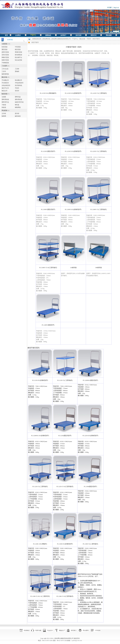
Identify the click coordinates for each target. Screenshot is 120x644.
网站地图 (109, 35)
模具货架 (18, 49)
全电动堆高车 (6, 85)
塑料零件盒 (5, 102)
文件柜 (4, 113)
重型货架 (5, 49)
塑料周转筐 (18, 99)
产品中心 (33, 35)
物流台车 (5, 91)
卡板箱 (4, 105)
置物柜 (17, 71)
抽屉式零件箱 (19, 102)
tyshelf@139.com (77, 641)
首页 (6, 35)
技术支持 (78, 35)
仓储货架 (4, 44)
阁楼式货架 (5, 57)
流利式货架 (5, 55)
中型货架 (18, 47)
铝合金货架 (18, 60)
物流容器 (4, 94)
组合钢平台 (18, 57)
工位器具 (4, 66)
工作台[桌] (5, 69)
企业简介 (18, 35)
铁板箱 (4, 107)
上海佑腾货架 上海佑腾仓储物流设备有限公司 (56, 39)
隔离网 (4, 116)
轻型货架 (5, 47)
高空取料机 (18, 85)
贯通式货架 (18, 52)
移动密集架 (18, 55)
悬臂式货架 (5, 52)
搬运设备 (4, 77)
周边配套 (4, 110)
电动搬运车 (18, 80)
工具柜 (17, 69)
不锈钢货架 (5, 63)
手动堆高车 (5, 83)
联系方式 (94, 35)
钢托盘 (17, 105)
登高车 (17, 91)
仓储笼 (4, 97)
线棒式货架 (5, 60)
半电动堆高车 (19, 83)
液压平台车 (5, 88)
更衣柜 (17, 113)
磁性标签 (18, 116)
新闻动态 (48, 35)
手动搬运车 (5, 80)
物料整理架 (5, 74)
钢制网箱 (18, 107)
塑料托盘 (18, 97)
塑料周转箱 (5, 99)
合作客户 (63, 35)
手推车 (17, 88)
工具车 (4, 71)
